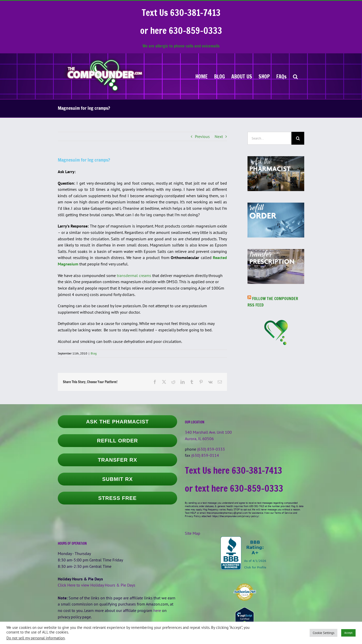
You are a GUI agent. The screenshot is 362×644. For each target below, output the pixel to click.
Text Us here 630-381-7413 (234, 470)
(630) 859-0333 (211, 449)
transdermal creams (134, 275)
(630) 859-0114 (205, 455)
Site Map (193, 533)
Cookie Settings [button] (323, 633)
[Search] (298, 138)
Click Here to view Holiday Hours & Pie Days (97, 585)
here (157, 610)
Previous (202, 136)
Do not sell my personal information (36, 638)
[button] (295, 76)
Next (219, 136)
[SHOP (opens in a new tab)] (264, 76)
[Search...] (269, 138)
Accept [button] (348, 633)
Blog (94, 353)
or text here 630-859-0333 (234, 488)
